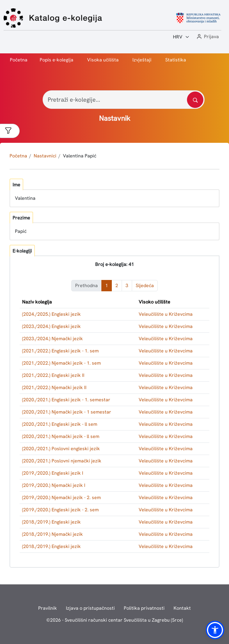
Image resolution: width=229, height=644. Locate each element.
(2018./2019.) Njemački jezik (52, 534)
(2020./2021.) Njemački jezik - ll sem (61, 436)
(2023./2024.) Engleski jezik (51, 326)
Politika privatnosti (144, 608)
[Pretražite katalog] (195, 100)
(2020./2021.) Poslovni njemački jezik (62, 461)
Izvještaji (142, 60)
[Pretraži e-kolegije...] (124, 100)
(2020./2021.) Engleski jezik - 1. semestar (66, 400)
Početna (19, 60)
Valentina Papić (80, 156)
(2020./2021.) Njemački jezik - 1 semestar (67, 412)
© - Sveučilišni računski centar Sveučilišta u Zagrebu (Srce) (115, 620)
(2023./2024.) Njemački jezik (52, 339)
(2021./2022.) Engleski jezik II (53, 375)
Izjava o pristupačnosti (90, 608)
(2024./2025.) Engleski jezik (51, 314)
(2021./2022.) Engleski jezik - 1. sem (60, 351)
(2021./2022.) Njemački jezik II (54, 387)
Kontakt (182, 608)
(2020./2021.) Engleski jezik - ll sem (60, 424)
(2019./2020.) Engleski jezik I (53, 473)
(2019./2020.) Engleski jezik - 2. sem (60, 510)
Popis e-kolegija (57, 60)
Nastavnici (45, 156)
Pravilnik (48, 608)
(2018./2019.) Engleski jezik (51, 522)
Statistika (176, 60)
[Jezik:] (181, 37)
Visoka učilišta (103, 60)
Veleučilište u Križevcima (166, 314)
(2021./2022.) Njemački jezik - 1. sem (61, 363)
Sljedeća (145, 285)
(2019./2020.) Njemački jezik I (54, 485)
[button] (207, 37)
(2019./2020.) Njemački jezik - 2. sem (61, 497)
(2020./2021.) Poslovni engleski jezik (61, 449)
